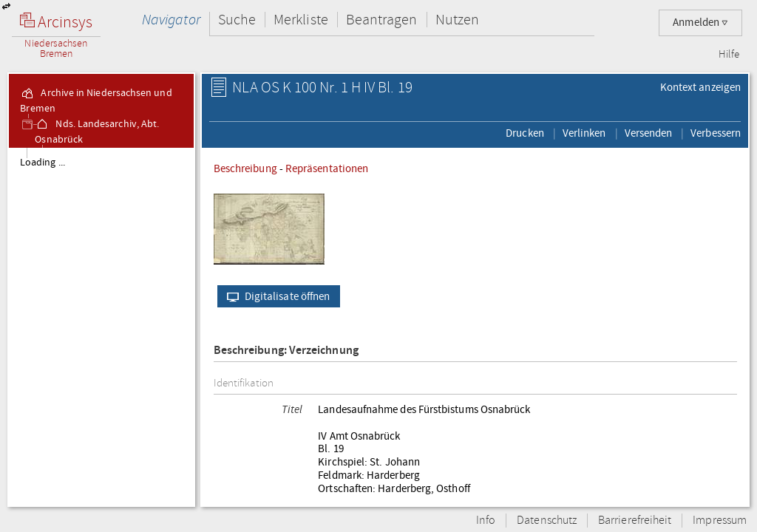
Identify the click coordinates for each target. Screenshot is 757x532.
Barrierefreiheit (635, 521)
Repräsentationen (327, 168)
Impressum (720, 521)
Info (486, 521)
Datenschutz (547, 521)
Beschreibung (245, 168)
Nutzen (457, 20)
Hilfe (729, 55)
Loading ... (43, 163)
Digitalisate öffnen (275, 296)
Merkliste (301, 20)
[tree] (101, 327)
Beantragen (382, 20)
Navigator (171, 20)
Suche (237, 20)
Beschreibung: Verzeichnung (286, 351)
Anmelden (700, 23)
